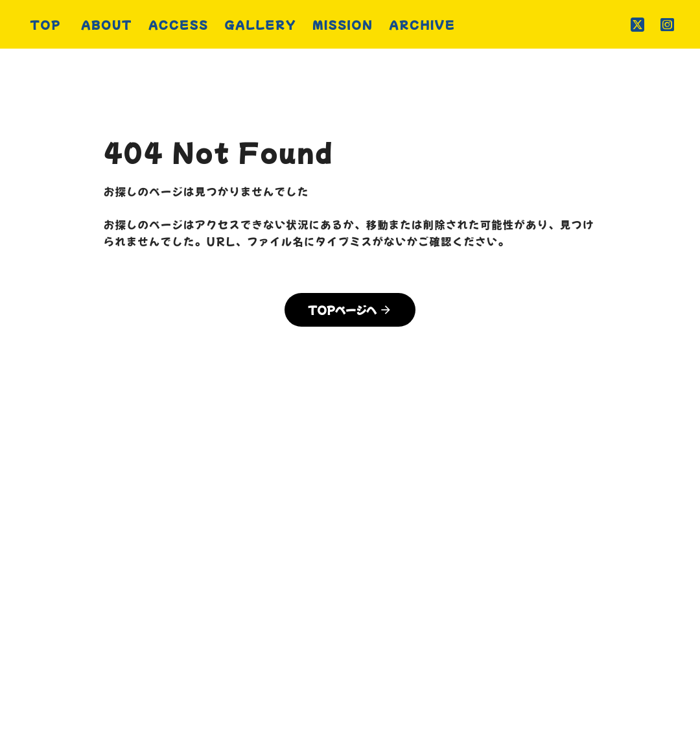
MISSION (453, 629)
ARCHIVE (535, 629)
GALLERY (367, 629)
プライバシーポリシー (350, 654)
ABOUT (205, 629)
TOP (146, 629)
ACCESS (280, 629)
